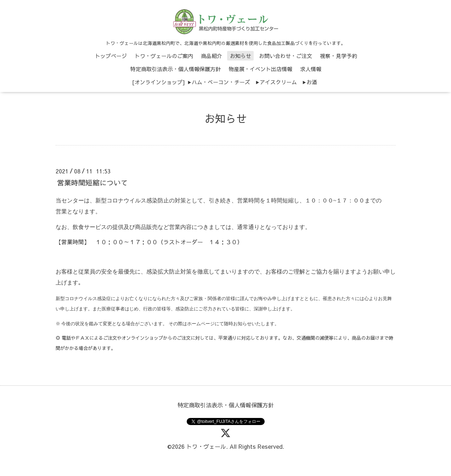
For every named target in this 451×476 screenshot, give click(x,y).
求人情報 (311, 69)
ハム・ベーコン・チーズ (221, 82)
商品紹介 (212, 56)
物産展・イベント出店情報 (260, 69)
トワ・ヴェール (206, 446)
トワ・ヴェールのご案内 (164, 56)
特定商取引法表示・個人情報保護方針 (176, 69)
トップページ (111, 56)
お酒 (312, 82)
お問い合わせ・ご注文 (286, 56)
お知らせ (241, 56)
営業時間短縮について (92, 182)
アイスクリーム (278, 82)
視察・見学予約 (339, 56)
